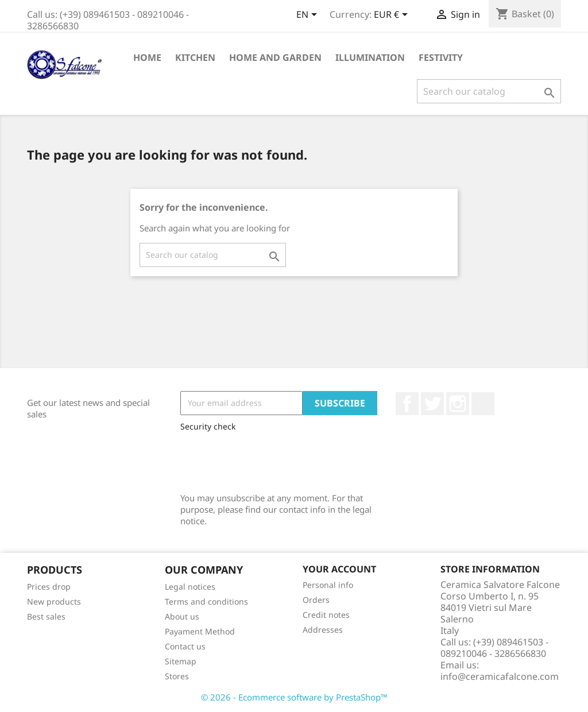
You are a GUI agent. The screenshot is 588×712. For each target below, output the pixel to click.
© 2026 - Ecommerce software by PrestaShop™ (294, 697)
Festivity (441, 57)
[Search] (489, 91)
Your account (339, 569)
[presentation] (268, 459)
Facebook (407, 404)
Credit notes (326, 615)
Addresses (323, 630)
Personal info (328, 585)
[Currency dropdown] (393, 16)
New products (54, 601)
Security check (208, 426)
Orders (316, 600)
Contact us (185, 646)
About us (182, 616)
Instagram (458, 404)
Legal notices (190, 587)
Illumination (370, 57)
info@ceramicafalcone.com (500, 676)
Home (147, 57)
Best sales (46, 616)
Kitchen (195, 57)
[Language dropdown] (309, 16)
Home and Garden (275, 57)
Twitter (432, 404)
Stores (177, 676)
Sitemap (181, 661)
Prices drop (49, 587)
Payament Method (200, 631)
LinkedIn (483, 404)
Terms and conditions (206, 601)
